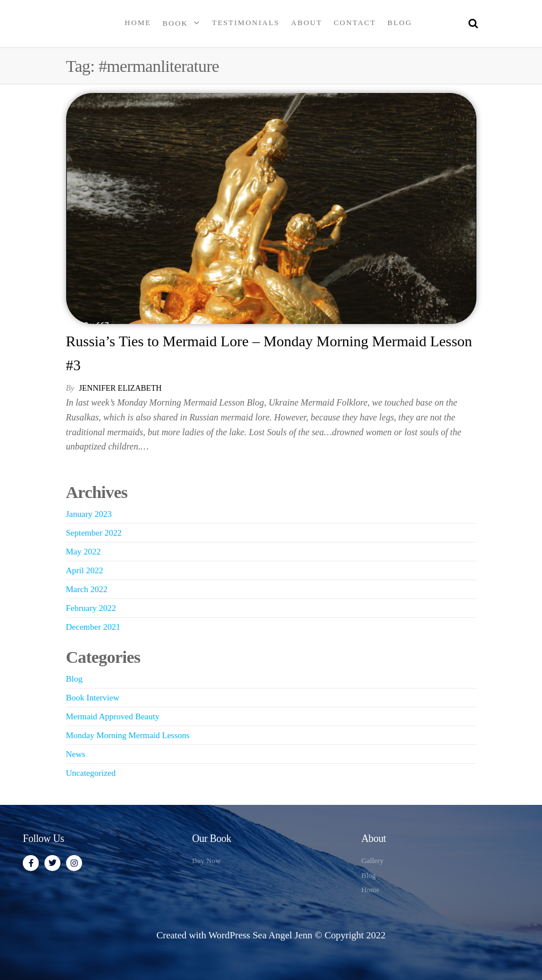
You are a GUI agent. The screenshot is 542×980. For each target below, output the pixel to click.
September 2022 (94, 533)
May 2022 (83, 552)
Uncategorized (91, 773)
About (307, 23)
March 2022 (87, 589)
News (76, 754)
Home (138, 23)
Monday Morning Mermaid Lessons (128, 735)
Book (175, 23)
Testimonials (246, 23)
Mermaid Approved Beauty (113, 716)
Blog (400, 23)
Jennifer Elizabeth (121, 388)
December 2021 (93, 627)
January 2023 (89, 514)
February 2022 (91, 608)
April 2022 (85, 570)
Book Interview (93, 698)
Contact (354, 23)
